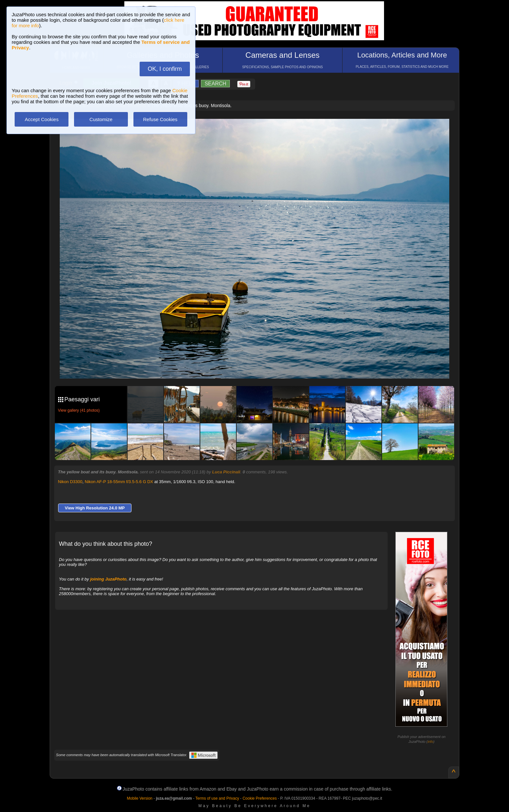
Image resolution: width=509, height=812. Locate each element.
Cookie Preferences (260, 798)
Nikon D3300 (70, 482)
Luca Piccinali (226, 472)
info (430, 742)
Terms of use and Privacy (217, 798)
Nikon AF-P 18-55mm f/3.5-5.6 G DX (119, 482)
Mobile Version (140, 798)
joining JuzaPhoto (108, 579)
